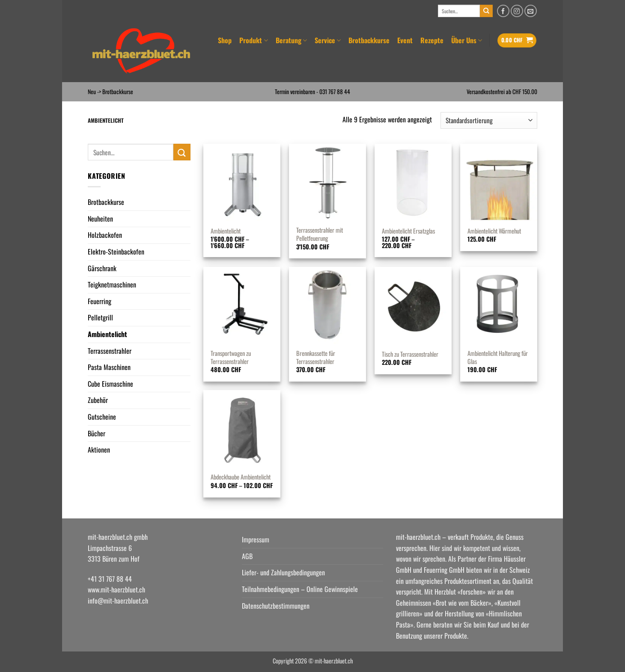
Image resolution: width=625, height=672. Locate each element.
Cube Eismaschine (110, 384)
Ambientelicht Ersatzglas (408, 231)
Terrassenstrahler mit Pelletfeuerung (320, 234)
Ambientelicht (107, 334)
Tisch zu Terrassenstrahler (410, 354)
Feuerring (100, 301)
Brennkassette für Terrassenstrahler (316, 357)
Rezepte (432, 40)
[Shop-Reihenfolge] (489, 120)
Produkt (253, 40)
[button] (517, 40)
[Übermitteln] (486, 11)
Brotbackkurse (369, 40)
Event (405, 40)
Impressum (256, 539)
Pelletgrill (100, 317)
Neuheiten (100, 219)
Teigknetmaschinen (112, 284)
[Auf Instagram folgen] (517, 11)
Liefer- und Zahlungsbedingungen (283, 572)
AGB (247, 556)
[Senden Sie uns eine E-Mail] (531, 11)
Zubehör (98, 400)
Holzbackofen (105, 235)
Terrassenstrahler (110, 351)
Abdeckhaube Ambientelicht (241, 477)
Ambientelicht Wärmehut (494, 231)
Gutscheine (102, 417)
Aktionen (99, 450)
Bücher (97, 433)
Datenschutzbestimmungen (276, 606)
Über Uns (467, 40)
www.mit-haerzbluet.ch (116, 589)
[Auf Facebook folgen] (503, 11)
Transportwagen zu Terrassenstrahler (231, 357)
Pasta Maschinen (109, 367)
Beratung (291, 40)
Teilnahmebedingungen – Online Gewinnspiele (300, 589)
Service (328, 40)
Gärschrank (102, 268)
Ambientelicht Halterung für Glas (498, 357)
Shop (225, 40)
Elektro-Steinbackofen (116, 252)
